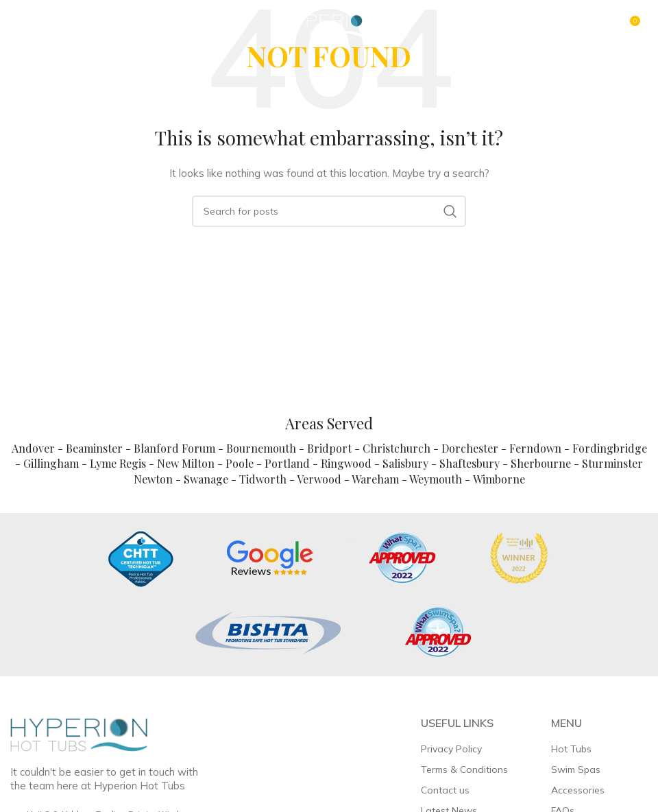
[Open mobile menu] (44, 26)
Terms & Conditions (464, 769)
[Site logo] (329, 25)
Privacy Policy (451, 749)
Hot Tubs (571, 749)
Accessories (578, 790)
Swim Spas (576, 769)
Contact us (445, 790)
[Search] (329, 211)
